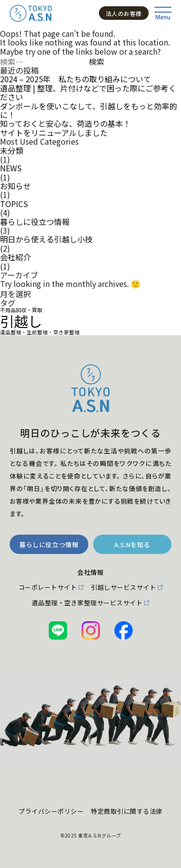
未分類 (12, 150)
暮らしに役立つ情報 (35, 222)
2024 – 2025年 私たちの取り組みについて (76, 79)
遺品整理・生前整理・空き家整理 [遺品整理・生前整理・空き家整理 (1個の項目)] (40, 332)
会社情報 (90, 572)
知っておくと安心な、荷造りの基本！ (65, 123)
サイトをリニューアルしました (54, 133)
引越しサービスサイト (123, 587)
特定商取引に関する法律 (127, 811)
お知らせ (15, 186)
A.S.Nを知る (132, 545)
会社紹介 (15, 257)
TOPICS (14, 204)
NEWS (11, 168)
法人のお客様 (124, 13)
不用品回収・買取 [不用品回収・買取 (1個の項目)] (21, 310)
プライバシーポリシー (51, 811)
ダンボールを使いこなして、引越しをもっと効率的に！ (89, 111)
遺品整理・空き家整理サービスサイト (87, 603)
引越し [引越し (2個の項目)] (21, 321)
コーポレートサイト (48, 587)
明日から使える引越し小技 (46, 239)
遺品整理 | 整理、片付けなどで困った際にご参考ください (88, 93)
